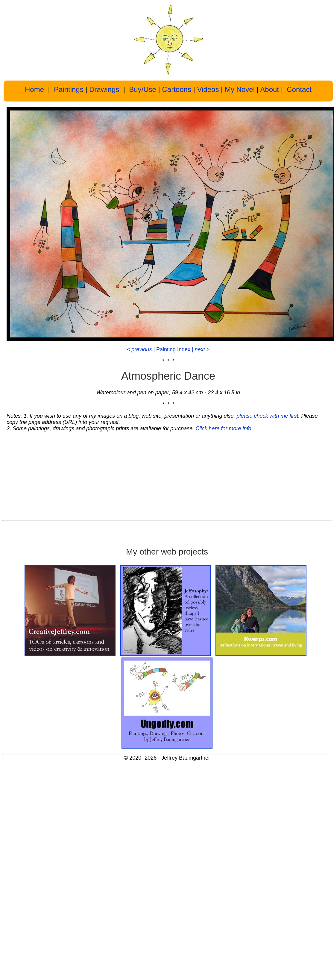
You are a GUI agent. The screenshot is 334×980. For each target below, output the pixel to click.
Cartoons (177, 89)
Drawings (104, 89)
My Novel (240, 89)
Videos (208, 89)
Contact (299, 89)
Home (34, 89)
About (270, 89)
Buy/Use (144, 89)
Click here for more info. (224, 428)
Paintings (67, 89)
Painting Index (174, 349)
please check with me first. (268, 416)
